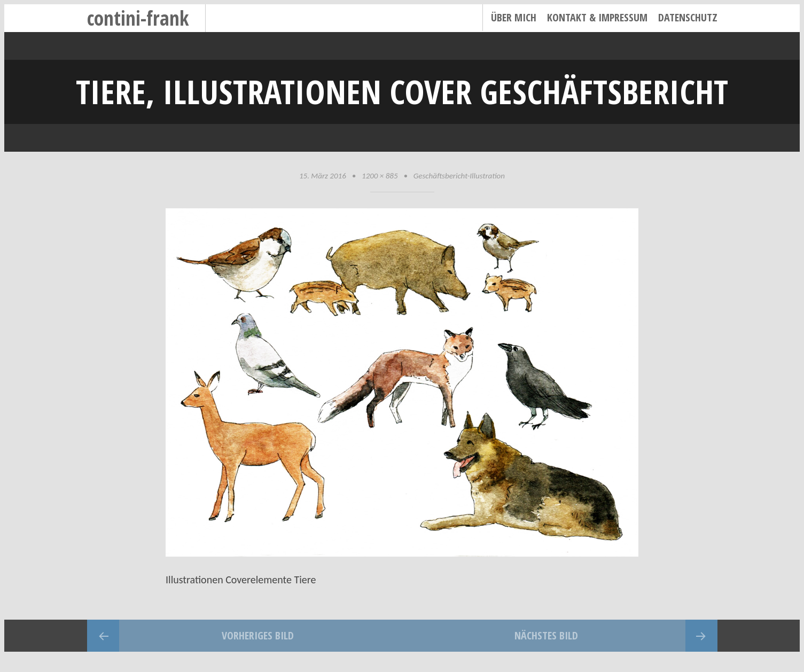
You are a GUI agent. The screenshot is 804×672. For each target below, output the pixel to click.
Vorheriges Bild (258, 635)
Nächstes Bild (546, 635)
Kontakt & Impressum (597, 17)
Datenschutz (688, 17)
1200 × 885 (380, 176)
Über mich (514, 17)
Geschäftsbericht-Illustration (459, 176)
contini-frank (138, 18)
